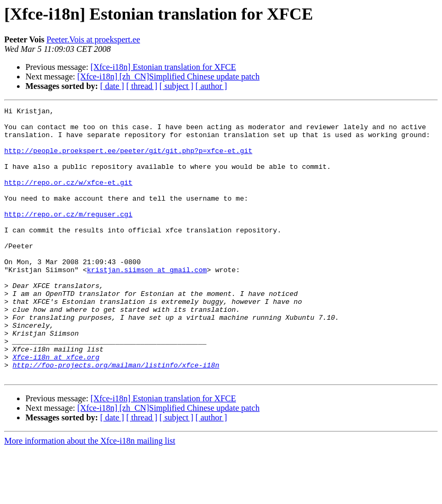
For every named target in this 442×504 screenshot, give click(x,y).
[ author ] (211, 86)
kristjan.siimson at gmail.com (147, 303)
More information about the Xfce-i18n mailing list (90, 495)
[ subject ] (176, 86)
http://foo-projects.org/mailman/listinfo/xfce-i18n (116, 417)
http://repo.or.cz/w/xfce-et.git (68, 198)
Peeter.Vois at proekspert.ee (94, 39)
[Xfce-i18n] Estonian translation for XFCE (163, 67)
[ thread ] (142, 86)
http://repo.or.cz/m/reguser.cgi (68, 236)
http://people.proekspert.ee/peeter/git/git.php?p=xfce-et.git (128, 160)
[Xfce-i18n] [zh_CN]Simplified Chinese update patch (169, 76)
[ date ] (112, 86)
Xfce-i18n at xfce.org (56, 408)
